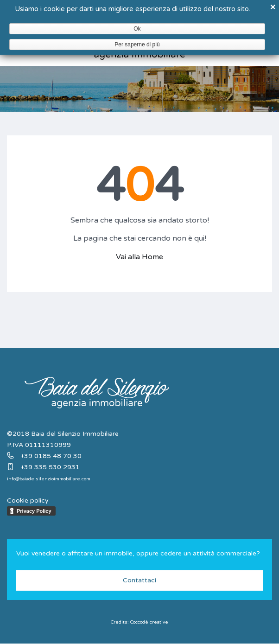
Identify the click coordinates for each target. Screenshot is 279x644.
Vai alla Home (139, 257)
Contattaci (139, 580)
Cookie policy (28, 501)
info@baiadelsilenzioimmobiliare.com (49, 479)
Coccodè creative (149, 622)
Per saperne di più (137, 45)
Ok (137, 29)
